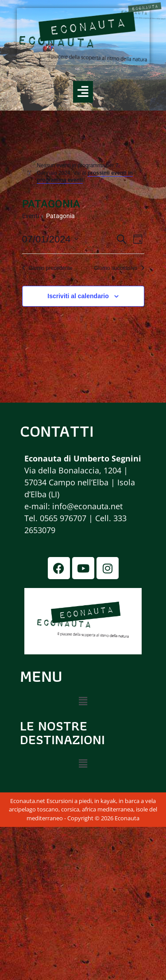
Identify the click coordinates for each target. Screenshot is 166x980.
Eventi (31, 216)
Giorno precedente (47, 268)
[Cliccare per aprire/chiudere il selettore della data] (50, 239)
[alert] (88, 173)
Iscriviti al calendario (78, 296)
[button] (83, 702)
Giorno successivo (119, 268)
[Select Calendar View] (138, 239)
